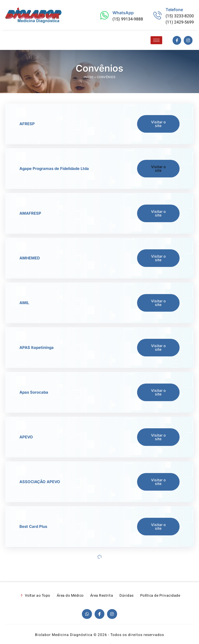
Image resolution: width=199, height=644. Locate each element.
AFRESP (27, 124)
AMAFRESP (30, 213)
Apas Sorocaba (34, 392)
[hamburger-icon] (156, 40)
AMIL (24, 303)
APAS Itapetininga (37, 347)
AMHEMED (30, 258)
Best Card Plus (33, 526)
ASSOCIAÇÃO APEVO (40, 482)
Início (88, 77)
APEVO (26, 437)
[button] (158, 169)
